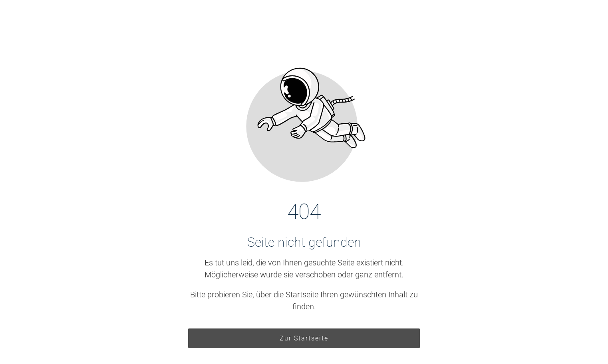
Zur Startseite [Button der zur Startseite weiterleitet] (304, 338)
